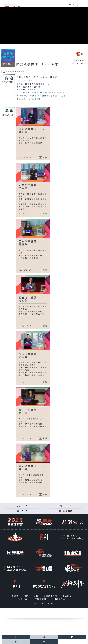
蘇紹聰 (44, 93)
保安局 (35, 93)
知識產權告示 (51, 596)
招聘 (27, 596)
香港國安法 (56, 96)
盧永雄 (61, 93)
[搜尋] (78, 4)
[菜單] (85, 4)
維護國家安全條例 (39, 96)
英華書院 (37, 99)
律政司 (27, 93)
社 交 (68, 506)
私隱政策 (23, 599)
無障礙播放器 (40, 599)
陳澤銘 (52, 93)
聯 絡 (25, 511)
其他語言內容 (59, 599)
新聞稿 (16, 596)
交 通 (25, 506)
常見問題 (68, 596)
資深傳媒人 (23, 96)
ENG (70, 5)
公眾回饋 (68, 511)
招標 (37, 596)
